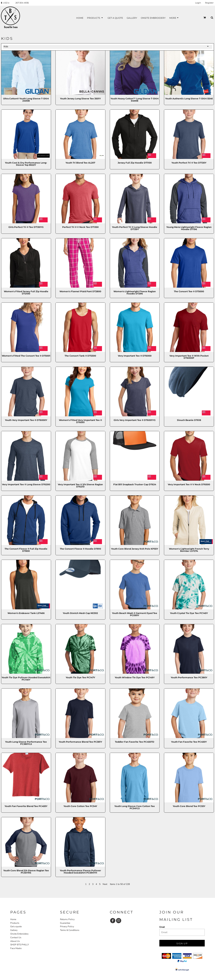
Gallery (14, 930)
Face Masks (16, 948)
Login (198, 3)
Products (15, 923)
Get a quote (16, 926)
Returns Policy (67, 919)
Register (209, 3)
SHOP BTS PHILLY (20, 945)
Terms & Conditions (70, 930)
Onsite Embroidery (19, 934)
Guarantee (65, 923)
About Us (15, 941)
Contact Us (16, 937)
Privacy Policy (67, 926)
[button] (6, 3)
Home (13, 919)
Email (162, 927)
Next (105, 884)
